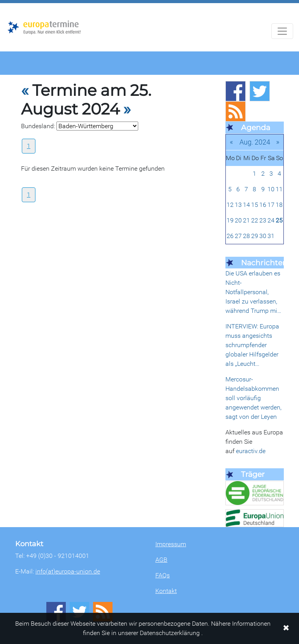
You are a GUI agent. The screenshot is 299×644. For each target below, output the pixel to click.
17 (271, 205)
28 (246, 236)
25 (279, 220)
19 (230, 220)
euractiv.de (251, 451)
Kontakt (166, 591)
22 (255, 220)
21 (246, 220)
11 (279, 189)
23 (263, 220)
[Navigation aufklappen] (282, 31)
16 (263, 205)
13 (238, 205)
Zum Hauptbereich (6, 4)
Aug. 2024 (255, 142)
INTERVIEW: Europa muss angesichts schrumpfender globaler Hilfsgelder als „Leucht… (252, 345)
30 (263, 236)
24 (271, 220)
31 (271, 236)
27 (238, 236)
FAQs (163, 575)
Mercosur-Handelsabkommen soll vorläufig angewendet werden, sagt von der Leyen (253, 398)
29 (255, 236)
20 (238, 220)
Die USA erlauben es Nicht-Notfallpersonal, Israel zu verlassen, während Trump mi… (253, 292)
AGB (161, 560)
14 (246, 205)
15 (255, 205)
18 (279, 205)
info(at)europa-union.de (68, 571)
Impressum (171, 544)
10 (271, 189)
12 (230, 205)
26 (230, 236)
